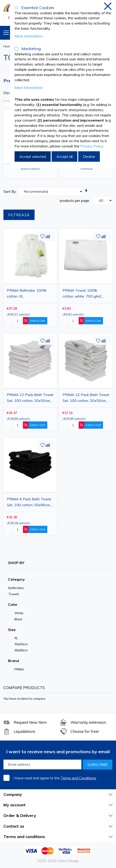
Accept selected (33, 156)
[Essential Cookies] (16, 8)
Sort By (10, 191)
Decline (89, 156)
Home (8, 46)
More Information (29, 36)
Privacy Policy (92, 146)
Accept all (64, 156)
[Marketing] (16, 49)
